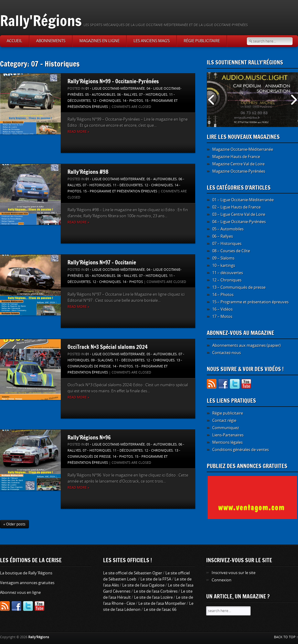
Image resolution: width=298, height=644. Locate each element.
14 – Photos (223, 295)
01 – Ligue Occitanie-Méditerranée (243, 200)
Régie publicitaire (202, 41)
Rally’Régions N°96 (89, 437)
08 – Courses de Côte (231, 251)
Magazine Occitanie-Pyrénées (239, 171)
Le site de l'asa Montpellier (162, 603)
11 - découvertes (128, 185)
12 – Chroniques (227, 280)
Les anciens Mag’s (152, 41)
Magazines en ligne (99, 41)
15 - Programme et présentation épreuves (120, 191)
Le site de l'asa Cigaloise (143, 585)
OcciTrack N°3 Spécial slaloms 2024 (108, 347)
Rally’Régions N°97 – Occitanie (102, 262)
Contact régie (224, 420)
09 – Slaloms (223, 258)
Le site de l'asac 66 (160, 610)
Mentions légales (227, 442)
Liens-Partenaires (228, 435)
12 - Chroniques (107, 101)
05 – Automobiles (228, 229)
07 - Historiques (153, 95)
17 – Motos (222, 317)
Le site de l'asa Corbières (156, 591)
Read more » (78, 132)
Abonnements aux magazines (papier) (246, 345)
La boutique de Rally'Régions (26, 573)
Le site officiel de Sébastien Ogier (133, 573)
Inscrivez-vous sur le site (234, 573)
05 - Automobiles (100, 95)
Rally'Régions (41, 21)
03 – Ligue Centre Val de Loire (239, 214)
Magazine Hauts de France (236, 157)
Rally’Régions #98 (88, 172)
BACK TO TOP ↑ (286, 637)
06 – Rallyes (223, 236)
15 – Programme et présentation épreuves (250, 302)
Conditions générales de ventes (241, 450)
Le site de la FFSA (156, 579)
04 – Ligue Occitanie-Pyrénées (239, 222)
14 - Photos (133, 101)
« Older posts (14, 524)
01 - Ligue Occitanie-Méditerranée (115, 89)
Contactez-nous (227, 353)
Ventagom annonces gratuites (27, 583)
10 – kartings (224, 265)
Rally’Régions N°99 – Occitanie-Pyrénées (113, 81)
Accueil (14, 41)
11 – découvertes (228, 273)
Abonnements (51, 41)
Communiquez (226, 428)
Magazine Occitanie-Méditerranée (243, 149)
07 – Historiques (227, 244)
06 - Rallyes (127, 95)
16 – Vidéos (222, 309)
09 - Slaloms (102, 360)
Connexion (222, 580)
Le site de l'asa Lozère (153, 597)
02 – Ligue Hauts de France (236, 207)
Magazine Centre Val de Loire (238, 164)
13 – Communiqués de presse (239, 287)
